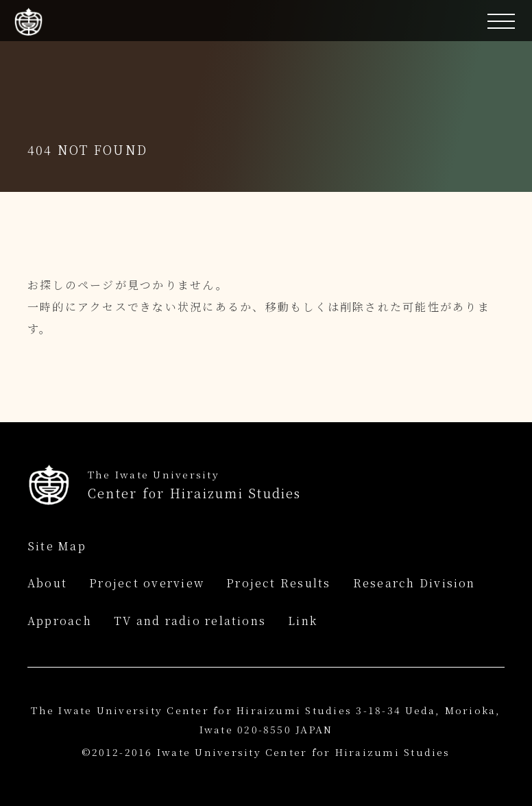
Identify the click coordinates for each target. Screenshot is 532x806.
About (47, 583)
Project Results (279, 583)
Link (303, 621)
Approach (60, 621)
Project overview (147, 583)
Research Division (414, 583)
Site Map (57, 546)
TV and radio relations (190, 621)
